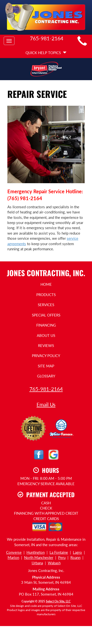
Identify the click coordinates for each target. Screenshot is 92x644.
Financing (46, 325)
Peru (62, 557)
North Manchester (39, 557)
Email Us (46, 404)
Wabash (54, 563)
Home (46, 284)
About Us (46, 335)
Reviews (46, 345)
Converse (14, 552)
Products (46, 295)
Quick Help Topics (46, 53)
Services (46, 305)
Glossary (46, 376)
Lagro (77, 552)
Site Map (46, 366)
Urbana (37, 563)
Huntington (36, 552)
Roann (75, 557)
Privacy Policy (46, 356)
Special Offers (46, 315)
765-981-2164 (46, 389)
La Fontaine (59, 552)
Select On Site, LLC (58, 601)
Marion (13, 557)
